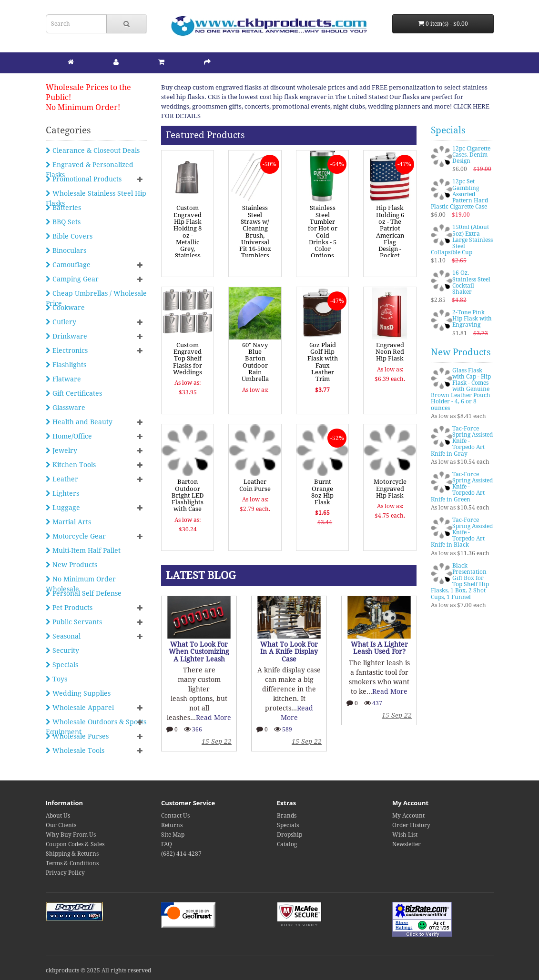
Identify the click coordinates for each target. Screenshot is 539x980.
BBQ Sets (63, 222)
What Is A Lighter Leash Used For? (379, 648)
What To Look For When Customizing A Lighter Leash (199, 652)
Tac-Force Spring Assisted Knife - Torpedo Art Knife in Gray (462, 441)
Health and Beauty (79, 422)
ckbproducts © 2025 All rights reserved (98, 970)
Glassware (66, 408)
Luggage (63, 508)
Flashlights (66, 365)
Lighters (62, 493)
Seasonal (63, 636)
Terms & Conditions (72, 863)
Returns (172, 825)
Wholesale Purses (77, 736)
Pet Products (69, 608)
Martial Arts (68, 522)
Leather (62, 479)
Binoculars (66, 250)
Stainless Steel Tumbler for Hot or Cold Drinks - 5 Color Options (323, 232)
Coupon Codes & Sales (75, 844)
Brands (287, 816)
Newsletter (407, 844)
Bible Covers (69, 236)
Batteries (63, 208)
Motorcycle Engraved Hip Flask (390, 489)
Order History (411, 825)
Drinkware (66, 336)
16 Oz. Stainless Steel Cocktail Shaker (471, 282)
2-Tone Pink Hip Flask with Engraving (472, 319)
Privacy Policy (65, 873)
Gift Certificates (74, 393)
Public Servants (74, 622)
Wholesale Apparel (80, 708)
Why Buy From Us (71, 835)
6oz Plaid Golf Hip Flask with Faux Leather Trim (323, 362)
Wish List (405, 835)
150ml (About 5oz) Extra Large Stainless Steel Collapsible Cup (462, 240)
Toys (56, 679)
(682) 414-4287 (181, 854)
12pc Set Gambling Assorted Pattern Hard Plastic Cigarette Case (459, 194)
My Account (408, 816)
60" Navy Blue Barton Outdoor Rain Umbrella (255, 362)
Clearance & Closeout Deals (93, 150)
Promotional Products (84, 179)
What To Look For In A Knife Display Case (289, 652)
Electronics (67, 350)
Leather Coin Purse (255, 485)
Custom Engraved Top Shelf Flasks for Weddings (188, 359)
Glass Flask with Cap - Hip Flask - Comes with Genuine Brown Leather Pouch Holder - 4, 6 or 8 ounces (461, 389)
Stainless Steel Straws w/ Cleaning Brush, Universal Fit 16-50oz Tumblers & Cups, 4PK (255, 239)
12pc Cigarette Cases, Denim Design (471, 155)
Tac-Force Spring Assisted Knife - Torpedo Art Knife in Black (462, 533)
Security (62, 650)
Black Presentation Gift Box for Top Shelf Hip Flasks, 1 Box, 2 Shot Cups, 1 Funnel (460, 581)
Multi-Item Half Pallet (83, 550)
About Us (58, 816)
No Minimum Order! (83, 107)
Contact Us (175, 816)
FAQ (167, 844)
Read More (214, 718)
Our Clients (61, 825)
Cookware (65, 308)
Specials (62, 665)
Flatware (63, 379)
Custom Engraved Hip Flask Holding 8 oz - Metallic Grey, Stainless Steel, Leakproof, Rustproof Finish (188, 245)
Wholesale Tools (75, 750)
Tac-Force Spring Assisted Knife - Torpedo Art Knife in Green (462, 487)
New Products (71, 565)
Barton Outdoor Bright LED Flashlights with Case (188, 495)
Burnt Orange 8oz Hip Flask (322, 492)
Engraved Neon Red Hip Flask (390, 352)
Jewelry (61, 450)
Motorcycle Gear (76, 536)
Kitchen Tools (71, 465)
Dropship (290, 835)
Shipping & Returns (72, 854)
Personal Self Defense (84, 593)
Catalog (287, 844)
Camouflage (68, 265)
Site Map (173, 835)
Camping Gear (72, 279)
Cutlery (61, 322)
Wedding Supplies (78, 693)
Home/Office (69, 436)
